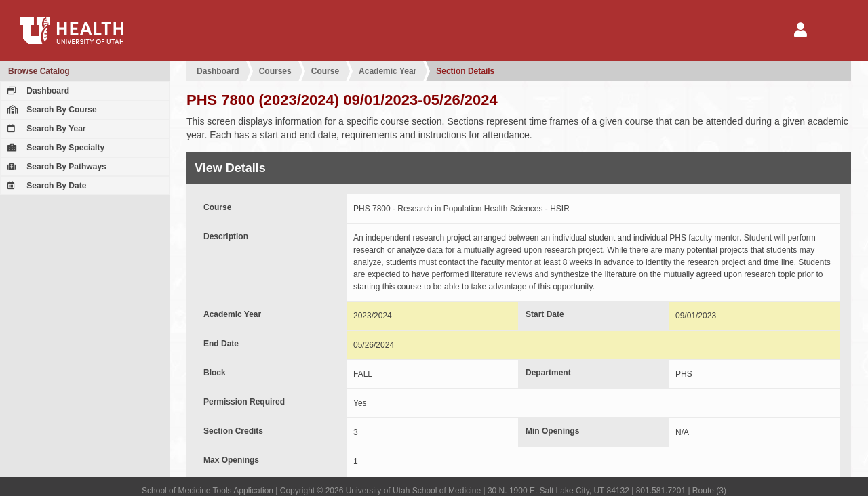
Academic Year (388, 71)
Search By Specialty (54, 148)
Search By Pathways (55, 167)
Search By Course (51, 110)
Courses (275, 71)
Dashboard (37, 91)
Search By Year (45, 129)
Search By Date (45, 186)
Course (325, 71)
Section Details (465, 71)
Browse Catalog (39, 71)
